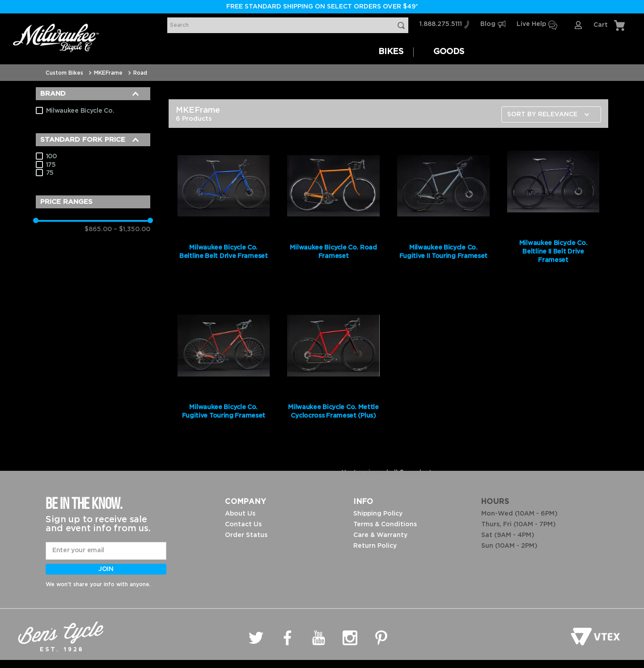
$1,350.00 (132, 229)
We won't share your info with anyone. (98, 584)
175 (51, 165)
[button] (93, 94)
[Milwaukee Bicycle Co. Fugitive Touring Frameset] (224, 370)
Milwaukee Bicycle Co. (80, 111)
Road (140, 73)
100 (51, 156)
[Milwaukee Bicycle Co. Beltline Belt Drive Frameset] (224, 210)
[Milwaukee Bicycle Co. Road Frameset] (333, 210)
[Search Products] (403, 25)
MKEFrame (108, 73)
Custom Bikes (64, 73)
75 (50, 173)
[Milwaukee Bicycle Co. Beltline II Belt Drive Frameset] (553, 210)
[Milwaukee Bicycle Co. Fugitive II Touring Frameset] (443, 210)
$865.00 (98, 229)
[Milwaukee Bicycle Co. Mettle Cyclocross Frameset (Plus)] (333, 370)
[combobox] (288, 25)
